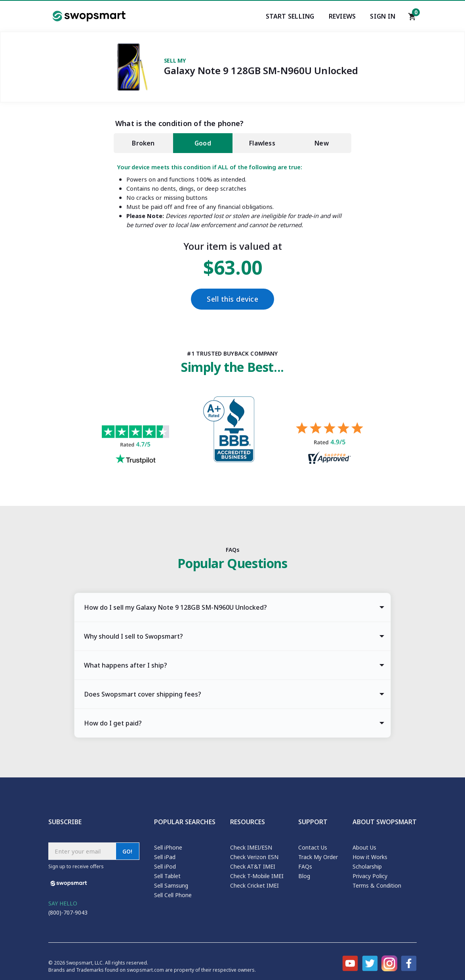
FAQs (305, 866)
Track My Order (318, 857)
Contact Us (313, 847)
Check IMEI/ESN (251, 847)
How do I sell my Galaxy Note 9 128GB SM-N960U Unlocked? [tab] (175, 607)
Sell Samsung (171, 885)
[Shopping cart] (412, 19)
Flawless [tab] (262, 143)
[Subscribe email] (82, 851)
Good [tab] (203, 143)
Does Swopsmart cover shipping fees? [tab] (143, 694)
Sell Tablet (167, 876)
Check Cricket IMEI (254, 885)
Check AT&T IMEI (253, 866)
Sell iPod (165, 866)
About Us (364, 847)
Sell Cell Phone (173, 895)
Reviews (342, 16)
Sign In (383, 16)
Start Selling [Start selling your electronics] (290, 16)
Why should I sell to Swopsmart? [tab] (133, 636)
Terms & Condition (377, 885)
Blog (304, 876)
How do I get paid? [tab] (113, 723)
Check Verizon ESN (254, 857)
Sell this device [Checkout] (232, 299)
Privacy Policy (370, 876)
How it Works (370, 857)
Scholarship (367, 866)
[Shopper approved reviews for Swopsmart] (330, 444)
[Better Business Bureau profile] (232, 432)
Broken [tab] (143, 143)
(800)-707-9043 (68, 912)
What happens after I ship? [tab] (126, 665)
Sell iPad (165, 857)
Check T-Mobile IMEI (257, 876)
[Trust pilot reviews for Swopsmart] (135, 446)
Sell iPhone (168, 847)
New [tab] (322, 143)
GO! (128, 851)
